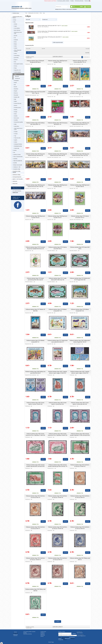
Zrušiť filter (87, 53)
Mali (15, 85)
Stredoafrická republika (19, 122)
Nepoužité (17, 76)
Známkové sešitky (16, 175)
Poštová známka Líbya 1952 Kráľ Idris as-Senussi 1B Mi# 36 (58, 497)
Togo (15, 136)
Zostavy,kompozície (17, 177)
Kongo (15, 68)
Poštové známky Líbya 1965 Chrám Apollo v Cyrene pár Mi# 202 (80, 403)
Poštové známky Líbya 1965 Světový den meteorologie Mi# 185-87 (80, 341)
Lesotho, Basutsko (18, 72)
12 (26, 58)
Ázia (14, 152)
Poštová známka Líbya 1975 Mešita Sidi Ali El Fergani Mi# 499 (80, 279)
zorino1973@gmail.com (81, 636)
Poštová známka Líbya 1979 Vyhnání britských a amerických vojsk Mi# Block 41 (58, 93)
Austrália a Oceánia (17, 155)
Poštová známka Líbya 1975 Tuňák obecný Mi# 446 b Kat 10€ (58, 279)
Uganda (16, 140)
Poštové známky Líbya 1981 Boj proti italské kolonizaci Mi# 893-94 (35, 155)
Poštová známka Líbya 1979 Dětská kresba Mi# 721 (35, 341)
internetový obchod (65, 637)
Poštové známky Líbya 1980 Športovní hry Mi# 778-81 (58, 61)
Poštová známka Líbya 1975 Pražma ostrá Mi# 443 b (58, 248)
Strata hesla (43, 635)
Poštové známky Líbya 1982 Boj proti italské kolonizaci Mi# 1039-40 (35, 186)
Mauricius (16, 93)
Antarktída (15, 159)
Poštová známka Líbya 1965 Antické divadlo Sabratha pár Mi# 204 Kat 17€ (58, 466)
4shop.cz (65, 640)
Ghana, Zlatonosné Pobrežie (18, 51)
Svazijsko (16, 132)
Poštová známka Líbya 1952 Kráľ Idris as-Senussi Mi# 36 (80, 497)
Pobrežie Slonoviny (18, 103)
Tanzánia (16, 134)
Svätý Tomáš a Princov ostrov (18, 129)
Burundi (16, 36)
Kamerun (16, 60)
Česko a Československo (18, 157)
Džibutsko (16, 40)
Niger (15, 99)
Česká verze (87, 1)
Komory (16, 66)
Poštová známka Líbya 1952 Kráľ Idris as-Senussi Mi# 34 (35, 497)
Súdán (15, 124)
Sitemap (42, 636)
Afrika (14, 22)
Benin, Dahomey (17, 30)
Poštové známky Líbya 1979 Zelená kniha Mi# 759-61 (80, 217)
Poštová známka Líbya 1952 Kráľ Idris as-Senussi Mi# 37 (35, 528)
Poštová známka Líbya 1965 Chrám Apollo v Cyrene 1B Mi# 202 (35, 403)
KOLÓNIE (15, 163)
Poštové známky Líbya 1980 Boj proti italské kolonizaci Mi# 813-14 (80, 124)
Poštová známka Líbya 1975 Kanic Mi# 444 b (80, 248)
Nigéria (16, 101)
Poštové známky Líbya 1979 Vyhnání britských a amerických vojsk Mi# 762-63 (54, 31)
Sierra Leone (16, 118)
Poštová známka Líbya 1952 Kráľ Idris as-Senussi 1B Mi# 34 (80, 466)
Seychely (16, 116)
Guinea (15, 53)
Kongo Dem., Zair (17, 70)
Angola (15, 26)
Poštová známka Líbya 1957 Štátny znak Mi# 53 (80, 559)
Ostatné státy (17, 148)
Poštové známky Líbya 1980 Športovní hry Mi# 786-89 (80, 186)
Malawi (15, 83)
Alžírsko (16, 24)
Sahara (15, 114)
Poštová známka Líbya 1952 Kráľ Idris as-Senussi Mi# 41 (58, 559)
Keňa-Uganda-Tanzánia (18, 64)
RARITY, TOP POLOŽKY (18, 179)
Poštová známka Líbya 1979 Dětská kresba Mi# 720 (80, 310)
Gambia (16, 48)
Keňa (15, 62)
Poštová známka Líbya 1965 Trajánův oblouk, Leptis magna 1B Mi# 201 (80, 372)
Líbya (15, 74)
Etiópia (15, 44)
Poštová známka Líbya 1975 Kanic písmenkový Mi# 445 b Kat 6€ (35, 279)
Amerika (15, 150)
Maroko (16, 87)
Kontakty (72, 1)
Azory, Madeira (17, 28)
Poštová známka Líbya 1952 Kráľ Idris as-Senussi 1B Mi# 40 (58, 528)
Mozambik (16, 95)
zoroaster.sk (17, 7)
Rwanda (16, 110)
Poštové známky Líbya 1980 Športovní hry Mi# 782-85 (58, 186)
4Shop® (63, 639)
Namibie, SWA (17, 97)
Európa (15, 20)
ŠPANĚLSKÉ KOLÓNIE (18, 146)
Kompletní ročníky (17, 169)
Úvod (26, 13)
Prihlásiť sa (43, 633)
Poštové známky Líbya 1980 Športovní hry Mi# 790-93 (35, 217)
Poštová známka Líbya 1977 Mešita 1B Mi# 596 (35, 310)
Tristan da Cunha (17, 138)
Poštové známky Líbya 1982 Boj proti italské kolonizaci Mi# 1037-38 (80, 155)
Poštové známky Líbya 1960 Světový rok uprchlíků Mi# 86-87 (35, 372)
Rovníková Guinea (17, 108)
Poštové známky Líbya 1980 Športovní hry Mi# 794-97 (58, 217)
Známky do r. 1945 (17, 167)
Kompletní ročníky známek (16, 172)
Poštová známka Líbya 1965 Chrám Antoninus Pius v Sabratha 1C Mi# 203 (35, 434)
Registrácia (43, 634)
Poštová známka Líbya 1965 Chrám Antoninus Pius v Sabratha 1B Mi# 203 (58, 434)
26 (28, 58)
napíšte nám (15, 192)
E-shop (60, 637)
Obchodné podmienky (79, 1)
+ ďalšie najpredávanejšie (58, 42)
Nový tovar (15, 183)
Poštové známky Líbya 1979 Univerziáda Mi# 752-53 (80, 61)
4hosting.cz (73, 639)
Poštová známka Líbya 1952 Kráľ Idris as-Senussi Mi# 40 (80, 528)
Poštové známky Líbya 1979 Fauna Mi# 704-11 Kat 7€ (49, 26)
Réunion (16, 105)
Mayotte (16, 91)
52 (29, 58)
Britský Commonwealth (18, 165)
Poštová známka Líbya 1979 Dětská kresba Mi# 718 (58, 310)
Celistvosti (15, 181)
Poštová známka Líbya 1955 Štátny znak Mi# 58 (35, 590)
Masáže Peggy (51, 642)
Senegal (16, 112)
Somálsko (16, 120)
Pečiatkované (17, 78)
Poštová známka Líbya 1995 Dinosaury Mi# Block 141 (58, 124)
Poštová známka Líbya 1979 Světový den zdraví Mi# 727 (50, 37)
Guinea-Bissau (17, 56)
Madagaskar (16, 80)
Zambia (16, 142)
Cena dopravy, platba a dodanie (63, 1)
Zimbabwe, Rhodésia (18, 144)
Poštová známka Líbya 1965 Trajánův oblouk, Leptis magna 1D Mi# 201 (58, 372)
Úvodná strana (16, 13)
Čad (15, 38)
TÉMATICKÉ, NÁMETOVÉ (18, 161)
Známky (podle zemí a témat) (17, 17)
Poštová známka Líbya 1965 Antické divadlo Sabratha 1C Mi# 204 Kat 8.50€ (80, 434)
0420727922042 (80, 633)
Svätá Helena (17, 126)
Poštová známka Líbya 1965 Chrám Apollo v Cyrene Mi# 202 (58, 403)
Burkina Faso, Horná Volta (18, 33)
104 (31, 58)
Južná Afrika (16, 58)
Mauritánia (16, 89)
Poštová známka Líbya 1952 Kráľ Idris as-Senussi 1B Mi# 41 (35, 559)
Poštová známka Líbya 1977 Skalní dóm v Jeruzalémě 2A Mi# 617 (58, 341)
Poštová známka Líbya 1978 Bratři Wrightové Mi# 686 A (35, 61)
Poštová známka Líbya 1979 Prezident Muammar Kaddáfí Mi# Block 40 (35, 248)
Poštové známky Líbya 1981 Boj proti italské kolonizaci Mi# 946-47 (58, 155)
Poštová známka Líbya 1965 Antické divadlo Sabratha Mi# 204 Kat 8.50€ (35, 466)
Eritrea (15, 42)
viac (31, 64)
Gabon (15, 46)
